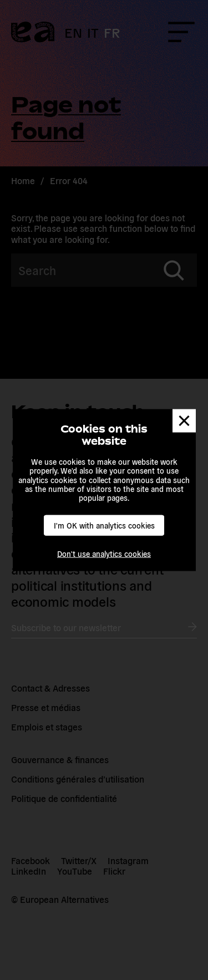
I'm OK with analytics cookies (104, 525)
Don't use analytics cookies (104, 554)
